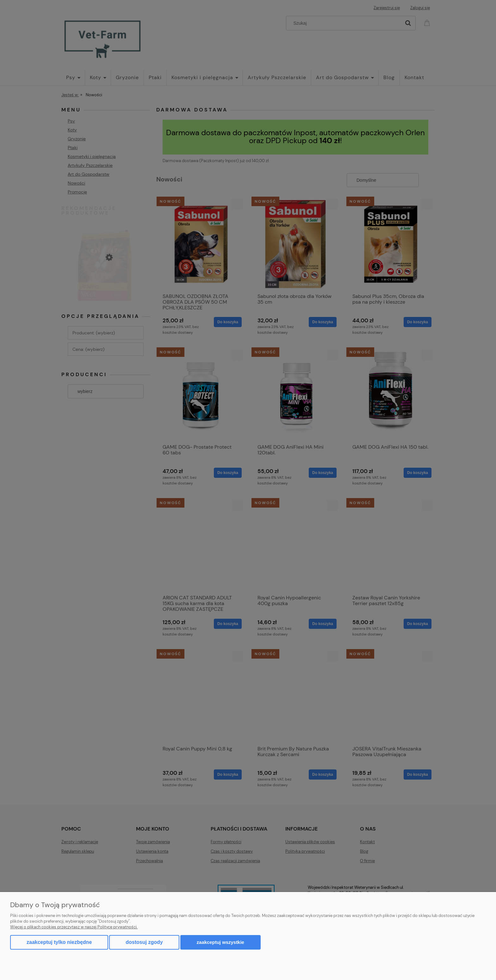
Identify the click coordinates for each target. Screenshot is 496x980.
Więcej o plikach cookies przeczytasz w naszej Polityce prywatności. (74, 927)
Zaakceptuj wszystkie (220, 942)
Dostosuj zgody (144, 942)
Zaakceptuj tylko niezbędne (59, 942)
